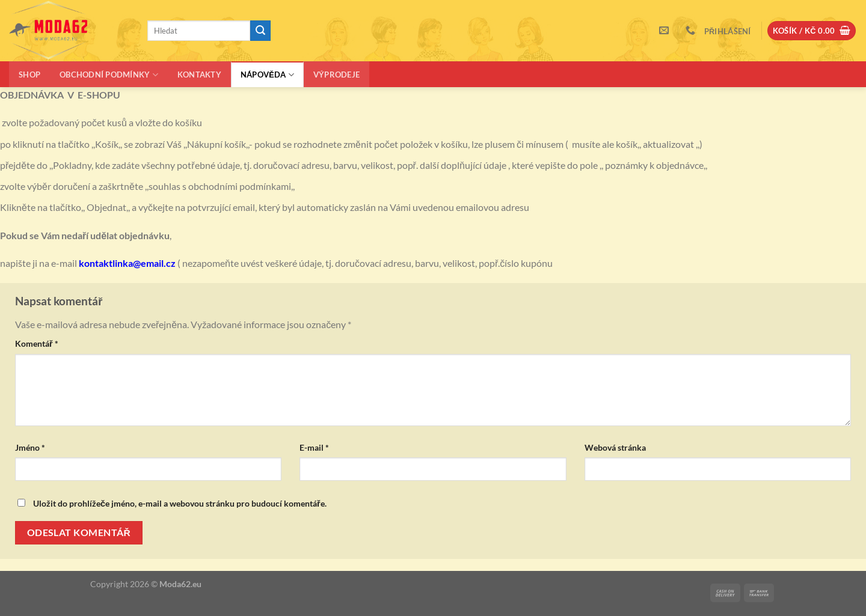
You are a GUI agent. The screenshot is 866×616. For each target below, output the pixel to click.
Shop (29, 75)
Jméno (30, 447)
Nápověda (267, 75)
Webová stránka (615, 447)
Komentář (37, 343)
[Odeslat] (260, 31)
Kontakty (199, 75)
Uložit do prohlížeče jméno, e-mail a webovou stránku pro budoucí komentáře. (180, 503)
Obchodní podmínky (109, 75)
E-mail (314, 447)
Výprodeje (336, 75)
